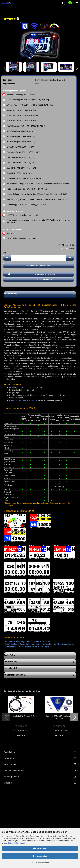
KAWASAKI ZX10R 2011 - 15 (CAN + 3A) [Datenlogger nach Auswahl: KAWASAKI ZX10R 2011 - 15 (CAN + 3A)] (21, 152)
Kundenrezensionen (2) (15, 675)
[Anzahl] (39, 258)
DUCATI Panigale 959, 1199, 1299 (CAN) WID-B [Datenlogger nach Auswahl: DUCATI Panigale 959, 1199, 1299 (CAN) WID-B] (24, 126)
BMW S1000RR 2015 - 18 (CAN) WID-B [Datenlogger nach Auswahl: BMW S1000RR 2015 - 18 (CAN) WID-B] (20, 115)
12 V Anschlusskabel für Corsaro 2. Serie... (26, 716)
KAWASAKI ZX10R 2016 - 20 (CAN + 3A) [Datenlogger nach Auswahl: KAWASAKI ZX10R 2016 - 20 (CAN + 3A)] (21, 163)
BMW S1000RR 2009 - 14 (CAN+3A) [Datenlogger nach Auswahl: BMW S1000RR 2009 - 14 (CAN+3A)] (19, 110)
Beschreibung (11, 294)
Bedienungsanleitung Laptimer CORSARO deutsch (28, 642)
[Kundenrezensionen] (10, 20)
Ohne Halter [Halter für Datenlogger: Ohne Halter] (10, 233)
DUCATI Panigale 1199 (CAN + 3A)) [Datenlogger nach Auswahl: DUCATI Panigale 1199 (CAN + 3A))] (19, 136)
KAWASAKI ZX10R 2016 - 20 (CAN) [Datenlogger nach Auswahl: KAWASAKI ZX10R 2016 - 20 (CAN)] (19, 157)
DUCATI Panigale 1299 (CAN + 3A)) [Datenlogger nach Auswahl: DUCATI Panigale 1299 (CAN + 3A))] (19, 142)
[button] (76, 68)
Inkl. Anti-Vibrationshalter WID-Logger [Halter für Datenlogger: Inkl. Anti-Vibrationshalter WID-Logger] (20, 238)
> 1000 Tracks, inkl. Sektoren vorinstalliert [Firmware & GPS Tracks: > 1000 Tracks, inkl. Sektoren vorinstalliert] (22, 215)
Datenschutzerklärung (16, 843)
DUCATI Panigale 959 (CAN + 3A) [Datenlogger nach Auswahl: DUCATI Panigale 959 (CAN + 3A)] (18, 131)
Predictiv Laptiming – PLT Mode (23, 400)
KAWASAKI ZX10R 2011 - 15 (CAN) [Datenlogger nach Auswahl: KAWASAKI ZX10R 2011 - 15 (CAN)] (19, 147)
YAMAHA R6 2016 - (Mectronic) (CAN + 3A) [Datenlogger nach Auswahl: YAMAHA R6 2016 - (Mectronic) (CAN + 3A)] (22, 178)
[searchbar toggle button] (63, 3)
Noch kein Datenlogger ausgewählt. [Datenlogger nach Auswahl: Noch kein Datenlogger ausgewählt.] (19, 95)
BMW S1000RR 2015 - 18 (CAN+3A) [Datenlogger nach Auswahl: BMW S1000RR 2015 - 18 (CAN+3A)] (19, 121)
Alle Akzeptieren (40, 848)
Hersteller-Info (11, 668)
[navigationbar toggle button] (77, 3)
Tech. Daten (10, 655)
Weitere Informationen (40, 863)
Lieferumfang (11, 662)
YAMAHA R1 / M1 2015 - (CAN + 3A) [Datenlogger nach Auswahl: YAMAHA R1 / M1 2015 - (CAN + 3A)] (20, 168)
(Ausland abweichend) (58, 80)
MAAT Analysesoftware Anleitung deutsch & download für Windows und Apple (40, 644)
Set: (5, 253)
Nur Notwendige (40, 856)
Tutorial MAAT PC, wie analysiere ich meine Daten (27, 647)
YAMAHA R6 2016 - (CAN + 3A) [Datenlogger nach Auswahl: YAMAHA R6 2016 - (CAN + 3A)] (17, 173)
